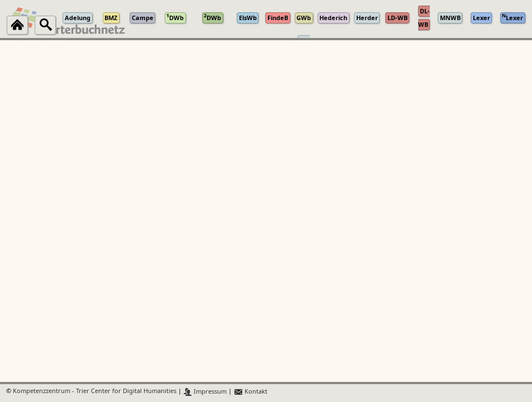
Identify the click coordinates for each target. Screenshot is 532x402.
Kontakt (250, 392)
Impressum (205, 392)
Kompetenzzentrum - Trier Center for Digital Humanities (95, 392)
